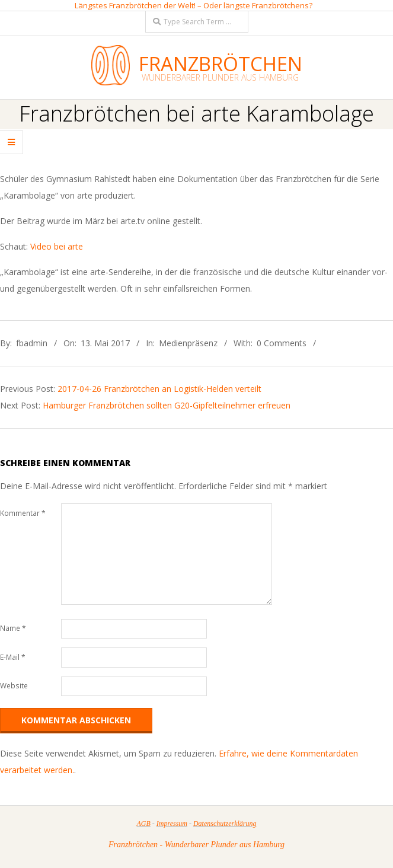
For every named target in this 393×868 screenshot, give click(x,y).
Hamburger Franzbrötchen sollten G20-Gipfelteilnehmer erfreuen (167, 405)
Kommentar (23, 513)
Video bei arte (57, 246)
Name (13, 628)
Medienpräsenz (188, 343)
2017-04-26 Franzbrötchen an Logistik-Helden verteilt (159, 389)
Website (14, 686)
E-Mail (13, 657)
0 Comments (282, 343)
